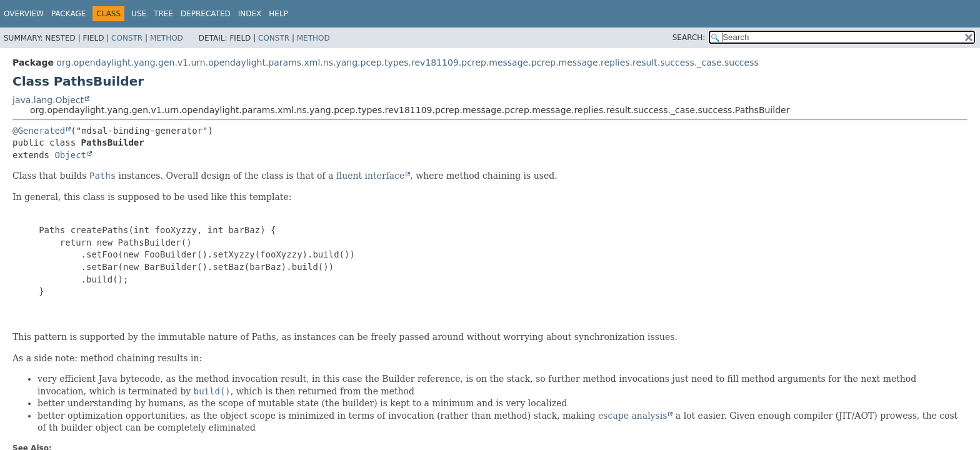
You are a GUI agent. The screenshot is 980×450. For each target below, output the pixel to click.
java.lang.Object (48, 100)
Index (250, 14)
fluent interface (370, 176)
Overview (24, 14)
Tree (163, 14)
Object (70, 155)
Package (68, 14)
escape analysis (632, 416)
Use (139, 14)
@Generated (39, 131)
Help (278, 14)
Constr (127, 38)
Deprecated (206, 14)
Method (167, 38)
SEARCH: (689, 37)
